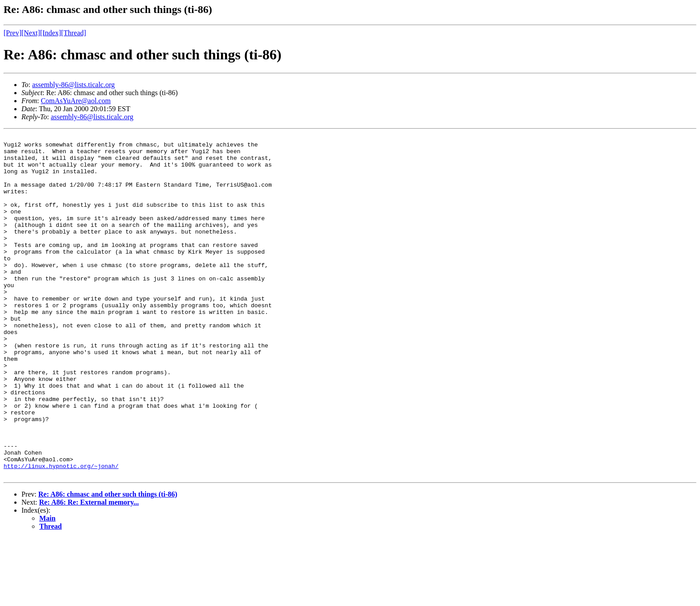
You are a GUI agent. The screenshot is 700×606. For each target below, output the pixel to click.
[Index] (51, 33)
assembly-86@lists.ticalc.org (73, 85)
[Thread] (74, 33)
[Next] (31, 33)
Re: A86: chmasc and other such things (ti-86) (108, 562)
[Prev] (12, 33)
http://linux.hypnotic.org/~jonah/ (61, 533)
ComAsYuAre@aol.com (76, 101)
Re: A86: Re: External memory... (89, 570)
